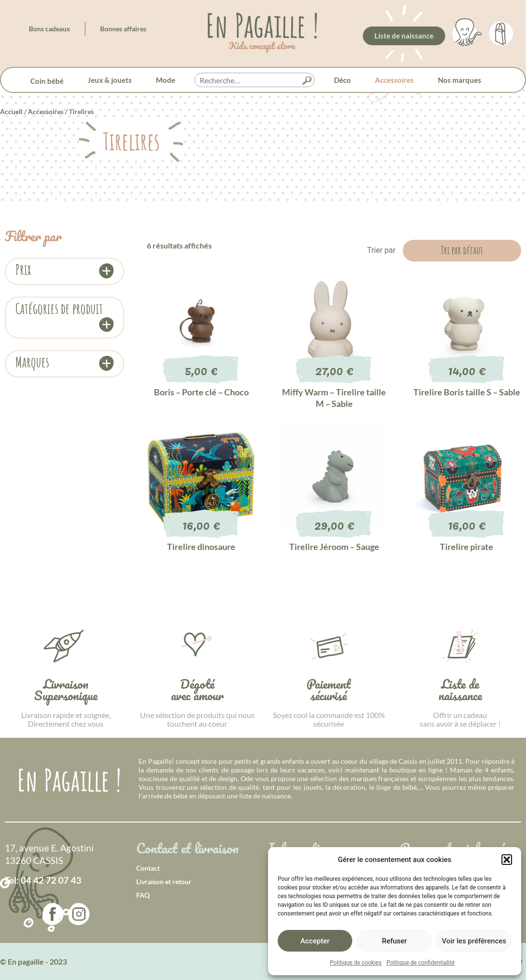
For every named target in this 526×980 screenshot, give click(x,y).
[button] (507, 860)
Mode (166, 80)
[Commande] (462, 251)
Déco (342, 80)
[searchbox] (255, 80)
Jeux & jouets (110, 80)
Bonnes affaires (123, 29)
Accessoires (394, 80)
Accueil (11, 111)
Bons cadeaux (50, 29)
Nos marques (460, 80)
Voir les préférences (474, 941)
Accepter (315, 941)
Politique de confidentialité (421, 963)
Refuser (394, 941)
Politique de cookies (356, 963)
